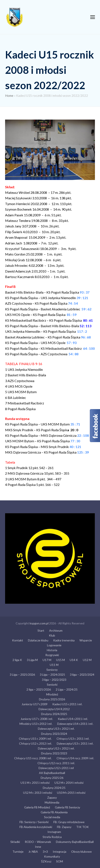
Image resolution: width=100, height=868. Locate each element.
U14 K (74, 660)
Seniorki (52, 685)
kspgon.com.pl (39, 623)
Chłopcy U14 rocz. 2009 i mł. (75, 758)
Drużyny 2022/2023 (54, 753)
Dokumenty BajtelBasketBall (75, 842)
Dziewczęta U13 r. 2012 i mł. (56, 729)
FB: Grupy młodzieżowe (69, 822)
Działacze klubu (38, 640)
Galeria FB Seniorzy (67, 807)
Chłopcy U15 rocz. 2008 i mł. (33, 758)
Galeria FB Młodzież (37, 807)
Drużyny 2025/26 (52, 778)
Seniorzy (52, 670)
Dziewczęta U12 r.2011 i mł (56, 768)
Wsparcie (86, 640)
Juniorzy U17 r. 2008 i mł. (37, 719)
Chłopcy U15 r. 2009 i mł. (35, 739)
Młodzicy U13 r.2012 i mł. (36, 724)
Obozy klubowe (81, 852)
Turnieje (18, 852)
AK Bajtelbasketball (52, 773)
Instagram (54, 832)
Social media (52, 817)
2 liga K (17, 660)
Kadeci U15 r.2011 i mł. (67, 704)
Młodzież (52, 694)
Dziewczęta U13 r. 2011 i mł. (75, 743)
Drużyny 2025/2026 (52, 699)
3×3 (45, 852)
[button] (93, 17)
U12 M (87, 660)
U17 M (47, 660)
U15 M (60, 660)
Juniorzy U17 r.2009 (35, 704)
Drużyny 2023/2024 (54, 734)
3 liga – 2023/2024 (82, 675)
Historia (52, 650)
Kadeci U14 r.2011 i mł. (73, 719)
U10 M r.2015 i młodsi (71, 793)
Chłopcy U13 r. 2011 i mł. (73, 739)
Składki (15, 842)
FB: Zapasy (64, 827)
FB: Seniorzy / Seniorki (34, 822)
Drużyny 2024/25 (54, 788)
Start (41, 630)
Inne (38, 847)
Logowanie (54, 645)
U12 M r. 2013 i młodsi (38, 793)
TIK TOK (83, 827)
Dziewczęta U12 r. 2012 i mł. (56, 748)
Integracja (60, 852)
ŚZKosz (46, 861)
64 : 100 (89, 348)
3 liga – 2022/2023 (54, 680)
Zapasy (52, 797)
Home (9, 96)
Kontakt (18, 640)
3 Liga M (32, 660)
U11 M (54, 665)
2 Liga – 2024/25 (67, 689)
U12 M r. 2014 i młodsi (69, 783)
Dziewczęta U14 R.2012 (54, 709)
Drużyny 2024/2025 (54, 714)
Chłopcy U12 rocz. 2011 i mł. (56, 763)
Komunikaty (52, 856)
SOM (60, 861)
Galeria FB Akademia (54, 812)
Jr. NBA (33, 852)
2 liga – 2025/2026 (39, 689)
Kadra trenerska (64, 640)
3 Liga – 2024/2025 (52, 675)
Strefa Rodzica (52, 837)
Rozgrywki (52, 655)
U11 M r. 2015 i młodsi (35, 783)
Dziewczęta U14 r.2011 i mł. (75, 724)
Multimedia (52, 802)
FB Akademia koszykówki (36, 827)
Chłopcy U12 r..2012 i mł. (35, 743)
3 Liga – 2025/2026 (22, 675)
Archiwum (56, 630)
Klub (52, 635)
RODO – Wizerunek (38, 842)
